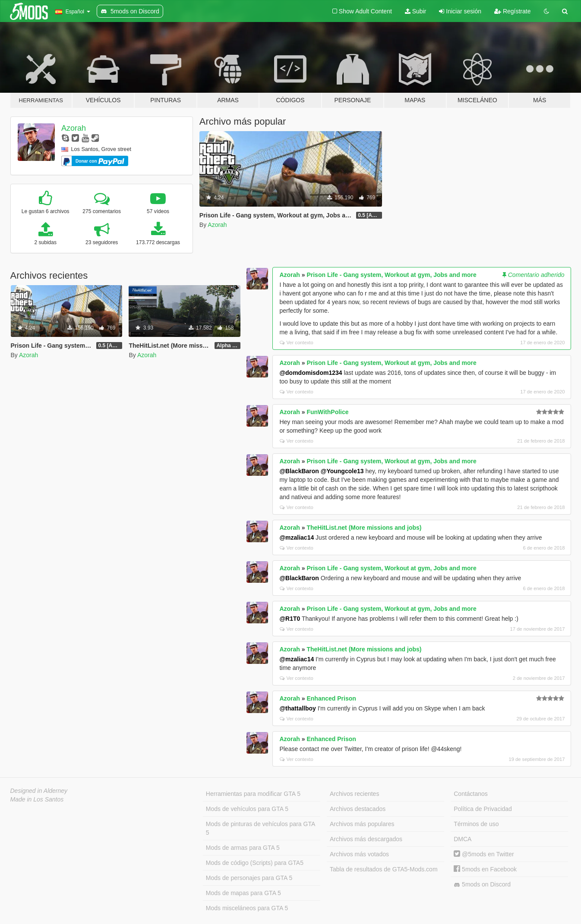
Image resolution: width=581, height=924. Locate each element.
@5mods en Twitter (484, 854)
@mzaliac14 (297, 537)
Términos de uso (476, 824)
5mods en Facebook (485, 869)
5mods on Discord (482, 885)
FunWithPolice (327, 412)
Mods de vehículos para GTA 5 (247, 809)
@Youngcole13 (342, 471)
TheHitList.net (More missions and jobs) (364, 528)
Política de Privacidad (483, 809)
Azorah (74, 128)
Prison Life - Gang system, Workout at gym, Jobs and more (391, 275)
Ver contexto (296, 343)
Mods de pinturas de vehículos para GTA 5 (261, 828)
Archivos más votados (359, 854)
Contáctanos (471, 794)
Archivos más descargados (366, 839)
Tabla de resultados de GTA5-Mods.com (384, 869)
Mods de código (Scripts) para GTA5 (255, 863)
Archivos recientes (354, 794)
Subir (416, 11)
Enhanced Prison (331, 698)
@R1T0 (290, 619)
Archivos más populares (362, 824)
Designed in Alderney (39, 791)
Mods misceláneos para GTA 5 (247, 908)
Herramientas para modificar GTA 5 (253, 794)
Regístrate (512, 11)
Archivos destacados (358, 809)
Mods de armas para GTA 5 (243, 848)
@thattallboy (297, 708)
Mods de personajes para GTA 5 (249, 878)
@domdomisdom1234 (311, 373)
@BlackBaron (299, 471)
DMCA (463, 839)
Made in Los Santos (37, 799)
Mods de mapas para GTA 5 (243, 893)
